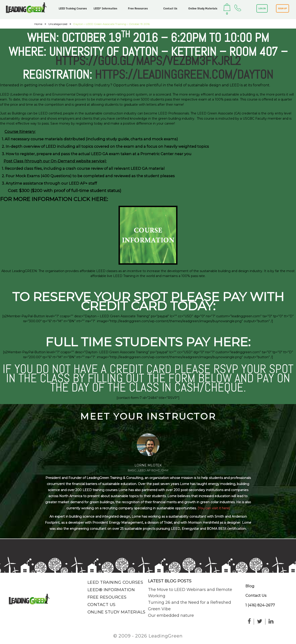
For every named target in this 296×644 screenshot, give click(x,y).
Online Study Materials (203, 8)
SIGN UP (283, 8)
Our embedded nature (171, 615)
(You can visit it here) (214, 508)
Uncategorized (58, 24)
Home (38, 24)
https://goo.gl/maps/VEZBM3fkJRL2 (148, 61)
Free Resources (138, 8)
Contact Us (170, 8)
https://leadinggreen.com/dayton (184, 74)
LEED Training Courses (73, 8)
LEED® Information (105, 8)
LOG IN (262, 8)
